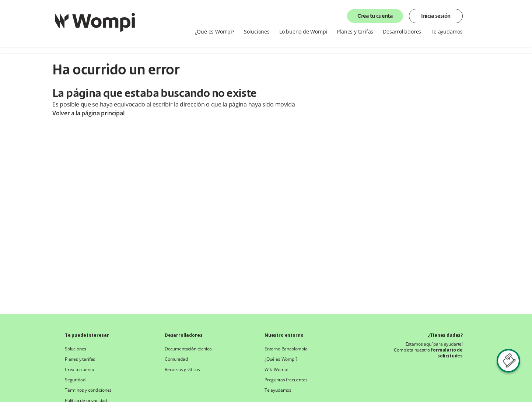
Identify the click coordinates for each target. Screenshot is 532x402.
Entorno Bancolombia (286, 349)
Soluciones (257, 32)
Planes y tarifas (355, 32)
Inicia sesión (436, 16)
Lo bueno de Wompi (303, 32)
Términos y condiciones (88, 390)
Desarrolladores (402, 32)
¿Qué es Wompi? (215, 32)
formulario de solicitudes (447, 353)
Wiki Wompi (276, 370)
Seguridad (75, 380)
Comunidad (176, 359)
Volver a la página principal (88, 113)
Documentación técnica (188, 349)
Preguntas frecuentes (286, 380)
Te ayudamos (447, 32)
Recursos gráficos (182, 370)
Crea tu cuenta (375, 16)
